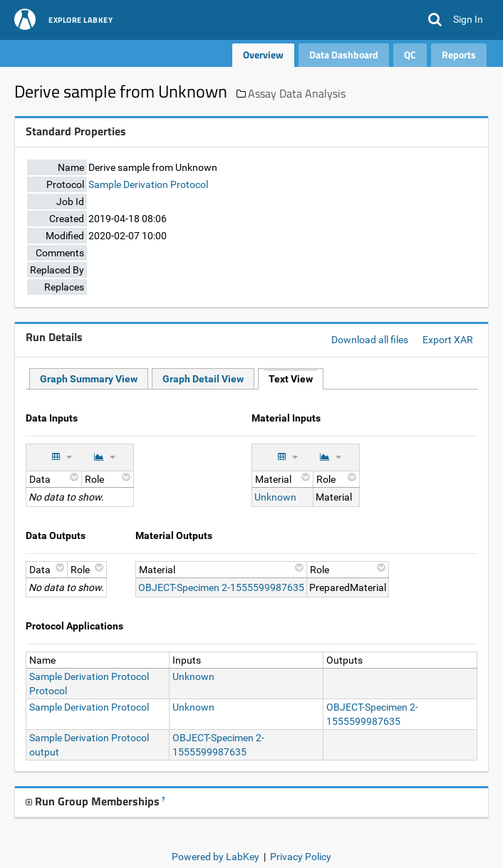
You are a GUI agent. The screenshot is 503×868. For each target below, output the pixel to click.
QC (410, 54)
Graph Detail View (203, 379)
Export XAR (448, 340)
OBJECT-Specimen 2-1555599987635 (221, 587)
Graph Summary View (89, 379)
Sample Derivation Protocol (148, 184)
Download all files (370, 340)
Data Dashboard (344, 54)
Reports (459, 54)
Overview (263, 54)
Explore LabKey (81, 21)
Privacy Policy (301, 857)
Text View (291, 379)
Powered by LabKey (216, 857)
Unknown (275, 497)
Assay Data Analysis (297, 93)
